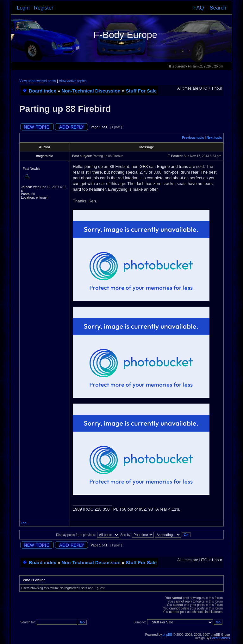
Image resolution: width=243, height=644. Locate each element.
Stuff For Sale (141, 91)
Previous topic (193, 138)
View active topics (73, 81)
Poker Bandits (220, 638)
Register (44, 8)
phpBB (167, 635)
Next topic (214, 138)
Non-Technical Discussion (91, 91)
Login (23, 8)
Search (218, 8)
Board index (43, 91)
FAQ (199, 8)
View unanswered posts (38, 81)
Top (24, 523)
